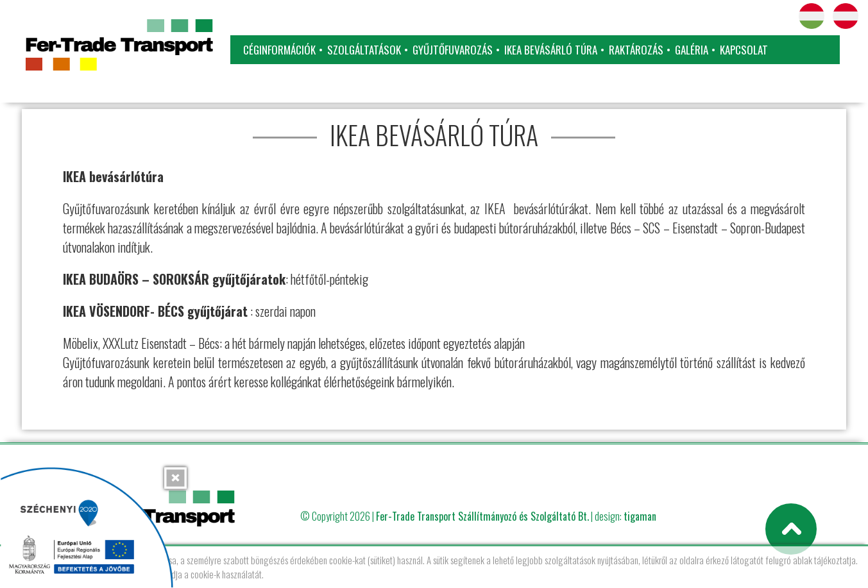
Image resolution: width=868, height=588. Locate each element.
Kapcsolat (744, 50)
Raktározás (636, 50)
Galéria (692, 50)
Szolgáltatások (364, 50)
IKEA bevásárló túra (551, 50)
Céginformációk (279, 50)
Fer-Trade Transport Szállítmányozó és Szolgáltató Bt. (482, 516)
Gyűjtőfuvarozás (453, 50)
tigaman (640, 516)
